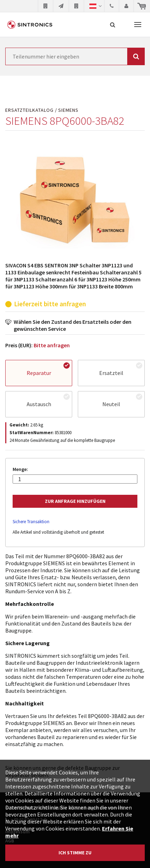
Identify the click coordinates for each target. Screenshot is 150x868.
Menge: (20, 469)
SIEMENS (68, 110)
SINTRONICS (30, 25)
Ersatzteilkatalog (29, 110)
